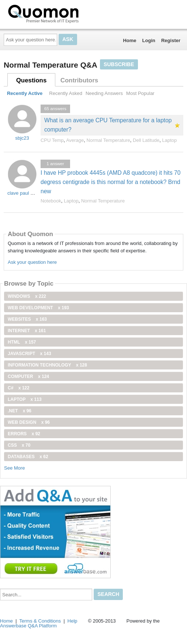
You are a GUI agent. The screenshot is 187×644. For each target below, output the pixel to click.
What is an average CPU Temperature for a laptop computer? (108, 125)
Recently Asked (66, 93)
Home (129, 40)
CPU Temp (52, 140)
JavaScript (30, 354)
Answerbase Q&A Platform (28, 626)
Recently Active (25, 93)
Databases (28, 457)
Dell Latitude (146, 140)
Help (72, 621)
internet (27, 331)
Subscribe (119, 64)
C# (19, 388)
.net (20, 411)
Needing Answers (104, 93)
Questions (32, 80)
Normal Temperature (108, 140)
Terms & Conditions (40, 621)
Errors (24, 434)
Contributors (79, 80)
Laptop (170, 140)
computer (28, 376)
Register (171, 40)
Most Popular (140, 93)
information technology (47, 365)
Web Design (29, 422)
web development (38, 308)
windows (27, 296)
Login (149, 40)
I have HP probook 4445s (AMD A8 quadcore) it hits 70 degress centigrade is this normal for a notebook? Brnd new (110, 182)
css (19, 445)
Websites (27, 319)
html (22, 342)
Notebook (51, 201)
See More (14, 468)
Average (75, 140)
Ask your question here (32, 262)
